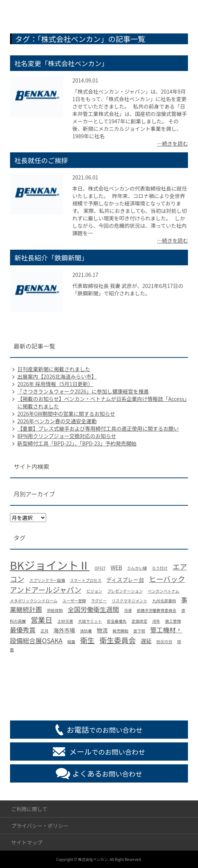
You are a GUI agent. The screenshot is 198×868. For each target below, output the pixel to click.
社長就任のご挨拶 (41, 160)
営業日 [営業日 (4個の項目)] (41, 620)
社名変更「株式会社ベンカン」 (61, 63)
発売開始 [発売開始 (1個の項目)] (120, 631)
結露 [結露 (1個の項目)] (71, 642)
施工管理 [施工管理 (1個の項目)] (173, 621)
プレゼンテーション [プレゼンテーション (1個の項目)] (125, 591)
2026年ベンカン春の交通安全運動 (57, 421)
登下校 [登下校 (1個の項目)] (139, 631)
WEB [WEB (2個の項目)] (116, 567)
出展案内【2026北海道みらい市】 (57, 376)
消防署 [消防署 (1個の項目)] (86, 631)
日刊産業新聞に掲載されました (54, 369)
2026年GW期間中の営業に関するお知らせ (66, 414)
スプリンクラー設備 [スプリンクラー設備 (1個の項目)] (47, 580)
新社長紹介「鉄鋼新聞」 (51, 258)
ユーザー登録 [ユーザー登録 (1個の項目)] (74, 601)
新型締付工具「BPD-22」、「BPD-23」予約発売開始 (77, 443)
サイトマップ (27, 842)
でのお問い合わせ (105, 730)
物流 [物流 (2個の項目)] (102, 630)
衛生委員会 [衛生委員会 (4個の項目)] (117, 640)
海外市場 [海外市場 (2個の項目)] (64, 630)
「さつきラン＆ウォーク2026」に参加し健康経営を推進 (83, 391)
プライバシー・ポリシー (40, 826)
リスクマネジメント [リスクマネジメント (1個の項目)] (130, 601)
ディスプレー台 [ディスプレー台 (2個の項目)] (125, 579)
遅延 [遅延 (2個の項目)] (146, 641)
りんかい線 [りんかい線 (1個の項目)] (137, 568)
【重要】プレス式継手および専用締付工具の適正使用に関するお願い (98, 428)
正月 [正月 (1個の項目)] (44, 631)
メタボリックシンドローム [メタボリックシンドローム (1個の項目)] (34, 601)
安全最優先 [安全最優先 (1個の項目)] (117, 621)
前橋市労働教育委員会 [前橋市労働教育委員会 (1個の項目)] (157, 610)
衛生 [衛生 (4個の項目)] (87, 640)
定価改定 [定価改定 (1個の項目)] (139, 621)
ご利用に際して (29, 809)
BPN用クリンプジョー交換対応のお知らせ (67, 436)
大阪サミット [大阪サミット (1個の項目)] (90, 621)
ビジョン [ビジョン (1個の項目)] (94, 591)
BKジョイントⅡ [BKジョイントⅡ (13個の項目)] (50, 565)
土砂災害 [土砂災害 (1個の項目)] (65, 621)
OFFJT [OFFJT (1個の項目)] (100, 568)
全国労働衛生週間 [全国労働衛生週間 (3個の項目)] (93, 609)
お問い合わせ (107, 773)
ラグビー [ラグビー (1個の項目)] (99, 601)
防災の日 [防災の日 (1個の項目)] (164, 642)
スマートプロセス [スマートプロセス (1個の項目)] (86, 580)
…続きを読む (172, 143)
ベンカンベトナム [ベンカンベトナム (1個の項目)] (164, 591)
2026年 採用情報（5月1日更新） (55, 384)
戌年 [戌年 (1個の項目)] (156, 621)
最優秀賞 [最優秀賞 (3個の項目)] (23, 630)
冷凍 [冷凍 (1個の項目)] (128, 610)
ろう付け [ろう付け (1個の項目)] (160, 568)
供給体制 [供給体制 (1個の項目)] (55, 610)
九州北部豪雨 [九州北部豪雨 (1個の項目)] (164, 601)
